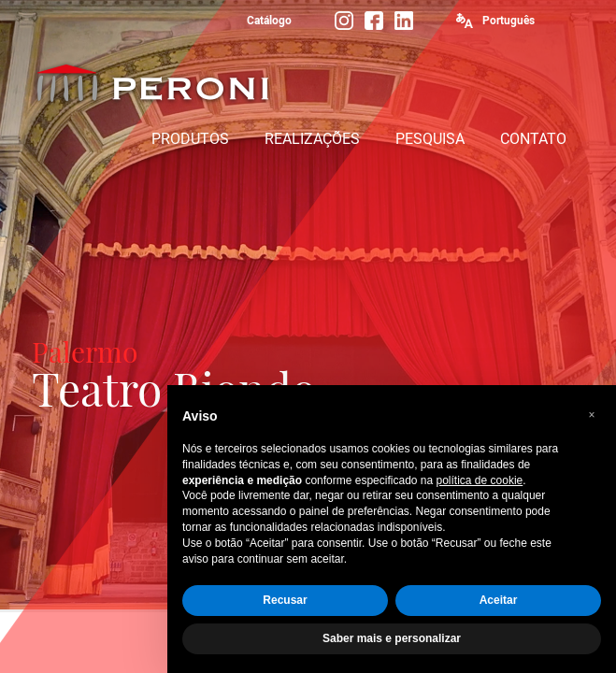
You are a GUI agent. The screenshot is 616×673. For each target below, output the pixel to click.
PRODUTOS (190, 139)
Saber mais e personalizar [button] (392, 638)
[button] (592, 415)
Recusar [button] (285, 600)
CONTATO (533, 139)
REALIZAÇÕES (312, 139)
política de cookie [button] (480, 480)
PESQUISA (430, 139)
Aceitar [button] (499, 600)
